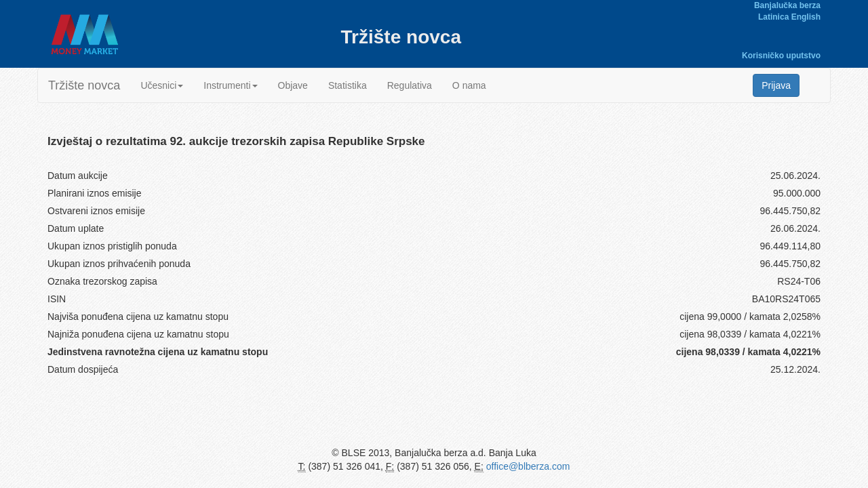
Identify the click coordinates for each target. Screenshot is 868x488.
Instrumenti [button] (230, 85)
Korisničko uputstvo (781, 56)
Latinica (773, 17)
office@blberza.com (528, 466)
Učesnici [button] (162, 85)
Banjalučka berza (787, 5)
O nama (469, 85)
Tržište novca (84, 85)
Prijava (776, 85)
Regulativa (410, 85)
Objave (293, 85)
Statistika (348, 85)
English (806, 17)
